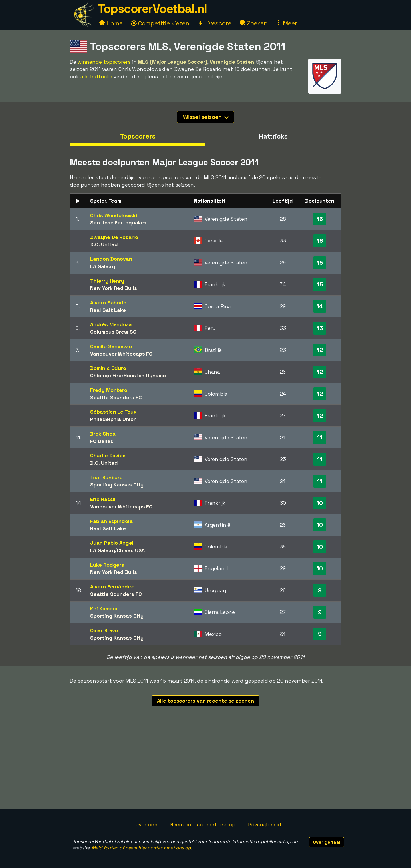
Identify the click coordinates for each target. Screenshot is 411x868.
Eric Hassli (103, 499)
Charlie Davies (108, 455)
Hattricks (273, 136)
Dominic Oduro (108, 368)
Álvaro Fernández (112, 587)
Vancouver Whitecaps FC (121, 354)
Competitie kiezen (160, 23)
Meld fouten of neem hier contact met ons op (141, 848)
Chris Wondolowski (114, 215)
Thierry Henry (107, 281)
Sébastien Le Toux (113, 412)
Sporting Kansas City (117, 485)
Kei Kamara (104, 609)
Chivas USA (131, 550)
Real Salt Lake (108, 310)
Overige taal (327, 842)
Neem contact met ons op (203, 824)
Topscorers (138, 136)
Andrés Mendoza (111, 324)
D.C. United (104, 244)
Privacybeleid (265, 824)
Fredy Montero (109, 390)
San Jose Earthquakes (118, 223)
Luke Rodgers (107, 565)
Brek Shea (103, 434)
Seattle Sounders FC (116, 397)
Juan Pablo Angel (112, 543)
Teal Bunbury (106, 477)
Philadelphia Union (113, 419)
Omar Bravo (104, 630)
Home (111, 23)
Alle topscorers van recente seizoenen (205, 701)
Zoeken (254, 23)
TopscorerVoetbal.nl (152, 9)
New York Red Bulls (113, 288)
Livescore (214, 23)
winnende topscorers (104, 62)
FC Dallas (102, 441)
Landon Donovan (111, 259)
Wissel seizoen (206, 117)
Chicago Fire (106, 375)
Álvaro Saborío (108, 303)
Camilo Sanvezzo (111, 346)
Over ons (146, 824)
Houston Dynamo (145, 375)
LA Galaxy (102, 266)
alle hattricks (96, 76)
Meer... (288, 23)
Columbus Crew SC (113, 332)
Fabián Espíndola (111, 521)
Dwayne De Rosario (114, 237)
